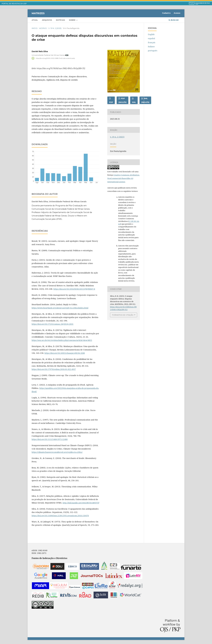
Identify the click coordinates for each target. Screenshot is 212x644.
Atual (35, 20)
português (153, 51)
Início (35, 28)
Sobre (72, 20)
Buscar (174, 20)
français (152, 42)
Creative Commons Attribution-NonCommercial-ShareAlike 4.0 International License (124, 178)
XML (134, 102)
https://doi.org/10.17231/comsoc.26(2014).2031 (53, 324)
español (151, 38)
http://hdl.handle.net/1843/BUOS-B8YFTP (81, 503)
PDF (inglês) (122, 100)
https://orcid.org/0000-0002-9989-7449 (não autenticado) (55, 58)
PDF (111, 102)
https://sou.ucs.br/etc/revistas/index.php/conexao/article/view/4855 (62, 340)
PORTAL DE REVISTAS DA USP (14, 4)
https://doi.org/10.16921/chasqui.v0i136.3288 (65, 353)
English (151, 34)
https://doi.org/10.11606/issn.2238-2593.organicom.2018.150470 (60, 516)
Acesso (177, 13)
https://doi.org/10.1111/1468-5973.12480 (50, 439)
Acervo (43, 28)
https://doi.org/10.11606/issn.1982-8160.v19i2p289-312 (61, 68)
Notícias (60, 20)
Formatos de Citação (123, 315)
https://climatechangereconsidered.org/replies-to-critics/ (57, 452)
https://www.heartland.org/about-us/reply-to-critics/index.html (60, 308)
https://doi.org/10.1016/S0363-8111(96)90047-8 (74, 289)
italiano (151, 47)
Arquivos (47, 20)
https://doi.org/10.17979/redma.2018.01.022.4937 (54, 369)
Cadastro (166, 13)
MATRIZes (38, 13)
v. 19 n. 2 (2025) (55, 28)
